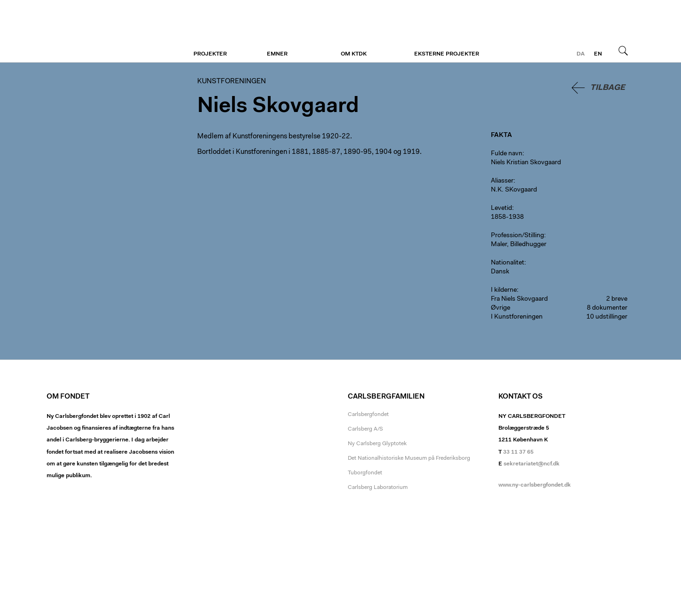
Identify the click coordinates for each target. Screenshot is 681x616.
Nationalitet (508, 263)
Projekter (210, 54)
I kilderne (504, 290)
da (581, 54)
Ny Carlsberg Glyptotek (377, 444)
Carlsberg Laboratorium (378, 488)
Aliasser (502, 181)
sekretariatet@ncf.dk (532, 464)
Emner (277, 54)
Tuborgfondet (365, 473)
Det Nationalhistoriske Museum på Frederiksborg (409, 458)
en (598, 54)
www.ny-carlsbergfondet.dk (535, 485)
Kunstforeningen (104, 32)
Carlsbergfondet (368, 415)
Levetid (501, 208)
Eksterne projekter (447, 54)
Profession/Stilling (517, 236)
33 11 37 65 (518, 452)
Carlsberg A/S (365, 429)
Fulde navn (507, 154)
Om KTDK (354, 54)
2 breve (617, 299)
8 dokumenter (607, 308)
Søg (623, 50)
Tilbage (608, 88)
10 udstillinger (607, 317)
